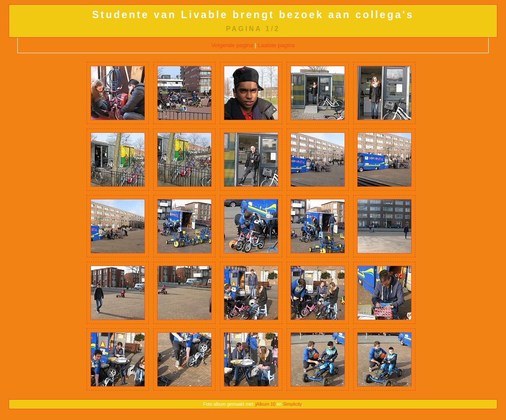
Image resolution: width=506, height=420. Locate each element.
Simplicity (292, 404)
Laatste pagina (276, 45)
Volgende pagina (232, 45)
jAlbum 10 (265, 404)
